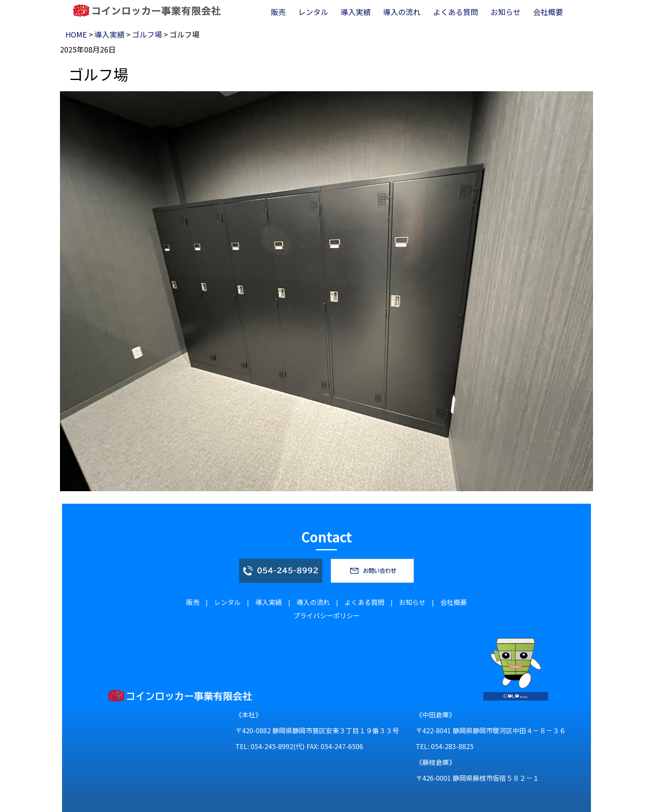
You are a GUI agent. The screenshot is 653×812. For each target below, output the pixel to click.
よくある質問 (364, 602)
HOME (76, 34)
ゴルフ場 (147, 34)
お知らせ (412, 602)
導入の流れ (313, 602)
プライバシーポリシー (326, 615)
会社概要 (454, 602)
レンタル (227, 602)
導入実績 (110, 34)
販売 (193, 602)
